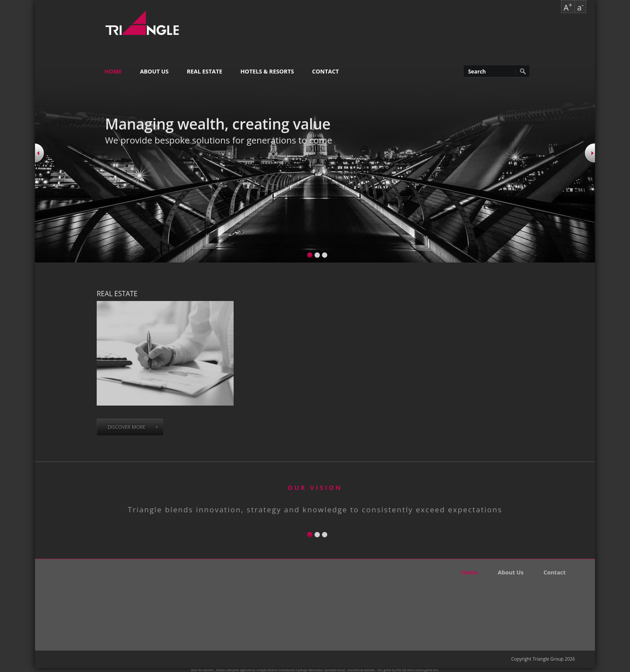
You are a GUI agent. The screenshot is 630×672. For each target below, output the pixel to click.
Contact (325, 71)
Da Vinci (408, 670)
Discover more (133, 427)
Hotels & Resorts (267, 71)
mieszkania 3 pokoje (293, 670)
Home (113, 71)
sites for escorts (202, 670)
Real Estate (205, 71)
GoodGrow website (361, 670)
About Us (154, 71)
